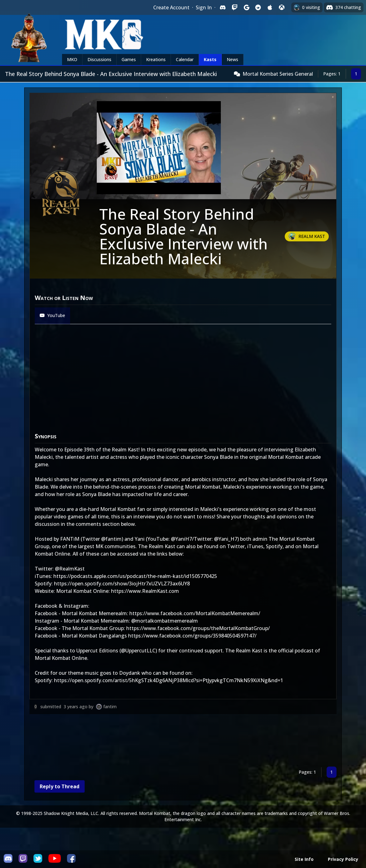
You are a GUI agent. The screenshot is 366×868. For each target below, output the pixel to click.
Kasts (210, 59)
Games (129, 59)
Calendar (185, 59)
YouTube (52, 315)
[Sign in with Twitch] (234, 7)
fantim (110, 707)
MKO (72, 59)
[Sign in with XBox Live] (282, 7)
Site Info (304, 859)
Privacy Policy (343, 859)
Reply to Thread (60, 786)
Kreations (156, 59)
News (232, 59)
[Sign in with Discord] (223, 7)
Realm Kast (312, 236)
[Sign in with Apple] (270, 7)
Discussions (99, 59)
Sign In (204, 7)
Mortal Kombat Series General (278, 74)
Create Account (171, 7)
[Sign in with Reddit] (258, 7)
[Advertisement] (183, 742)
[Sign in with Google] (246, 7)
